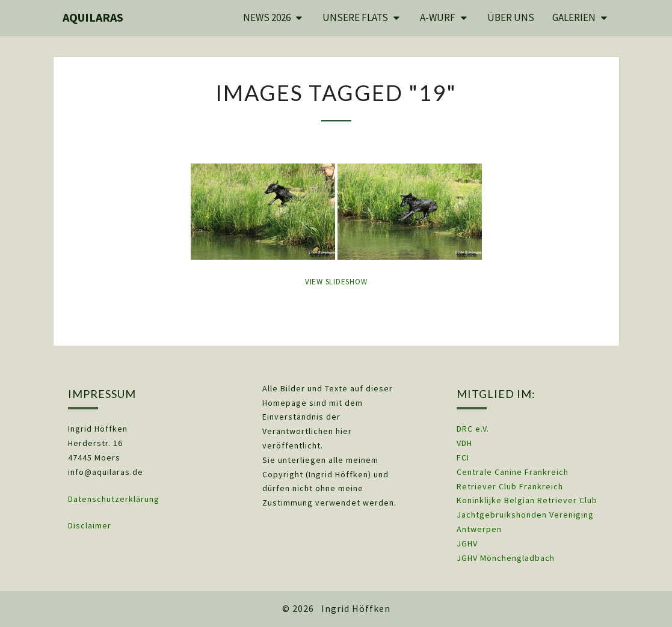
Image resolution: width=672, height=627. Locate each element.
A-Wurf (438, 17)
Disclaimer (90, 525)
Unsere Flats (355, 17)
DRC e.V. (473, 429)
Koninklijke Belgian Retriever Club (527, 500)
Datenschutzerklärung (114, 499)
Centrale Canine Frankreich (513, 472)
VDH (466, 443)
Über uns (511, 17)
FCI (463, 457)
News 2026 (267, 17)
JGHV (467, 543)
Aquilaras (93, 17)
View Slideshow (336, 282)
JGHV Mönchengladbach (506, 558)
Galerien (574, 17)
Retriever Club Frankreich (510, 486)
